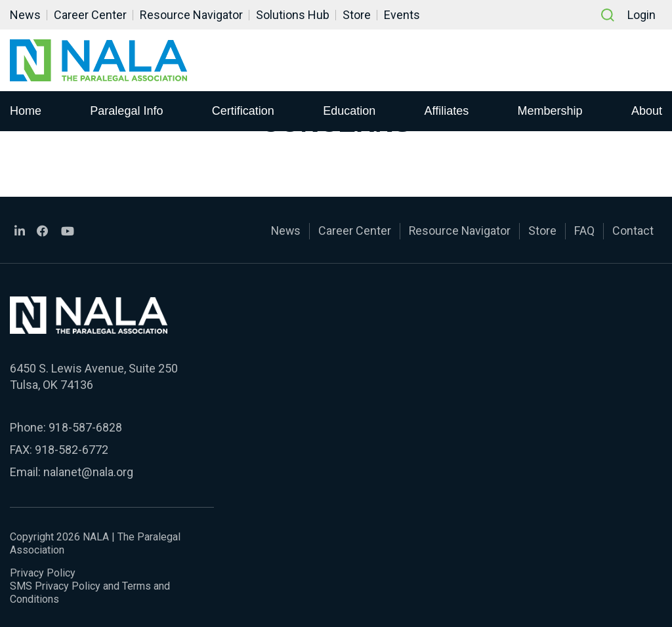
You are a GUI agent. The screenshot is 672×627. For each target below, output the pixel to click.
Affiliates (447, 111)
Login (641, 15)
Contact (633, 231)
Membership (550, 111)
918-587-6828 (85, 426)
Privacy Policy (43, 571)
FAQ (584, 231)
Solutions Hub (293, 15)
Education (349, 111)
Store (357, 15)
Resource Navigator (191, 15)
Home (26, 111)
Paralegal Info (126, 111)
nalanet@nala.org (88, 471)
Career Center (90, 15)
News (25, 15)
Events (402, 15)
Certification (243, 111)
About (647, 111)
